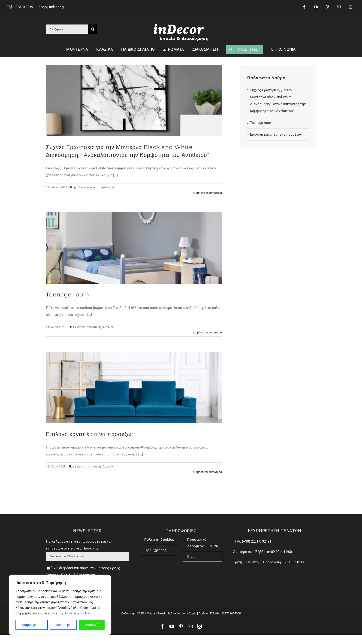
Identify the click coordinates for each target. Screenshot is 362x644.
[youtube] (316, 7)
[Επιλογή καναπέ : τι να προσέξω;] (134, 388)
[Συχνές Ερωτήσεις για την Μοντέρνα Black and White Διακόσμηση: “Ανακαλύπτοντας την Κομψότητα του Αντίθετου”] (134, 101)
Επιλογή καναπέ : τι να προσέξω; (89, 434)
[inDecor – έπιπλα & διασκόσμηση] (181, 25)
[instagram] (350, 7)
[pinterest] (327, 7)
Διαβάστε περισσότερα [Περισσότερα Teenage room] (207, 333)
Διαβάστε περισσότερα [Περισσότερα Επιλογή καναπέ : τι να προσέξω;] (207, 472)
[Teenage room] (134, 248)
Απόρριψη (63, 625)
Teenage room (68, 295)
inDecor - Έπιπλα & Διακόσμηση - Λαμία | (171, 623)
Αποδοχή (92, 625)
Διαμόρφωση (32, 625)
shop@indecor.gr (51, 7)
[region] (60, 605)
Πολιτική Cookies (78, 613)
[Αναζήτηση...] (67, 29)
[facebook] (304, 7)
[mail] (339, 7)
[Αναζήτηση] (93, 29)
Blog (73, 187)
